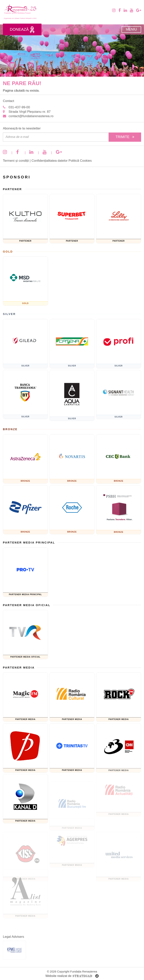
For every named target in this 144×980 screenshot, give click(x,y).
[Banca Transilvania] (25, 398)
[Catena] (72, 346)
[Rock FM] (119, 695)
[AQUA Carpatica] (72, 390)
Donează (22, 30)
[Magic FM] (25, 696)
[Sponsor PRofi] (119, 341)
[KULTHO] (25, 217)
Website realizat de (72, 976)
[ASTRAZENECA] (25, 458)
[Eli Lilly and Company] (119, 216)
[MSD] (25, 280)
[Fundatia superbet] (72, 221)
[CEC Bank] (119, 456)
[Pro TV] (25, 571)
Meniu (131, 29)
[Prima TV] (25, 752)
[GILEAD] (25, 343)
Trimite (125, 137)
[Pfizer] (25, 513)
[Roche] (72, 505)
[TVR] (25, 633)
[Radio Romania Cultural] (72, 700)
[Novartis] (72, 461)
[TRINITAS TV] (72, 743)
